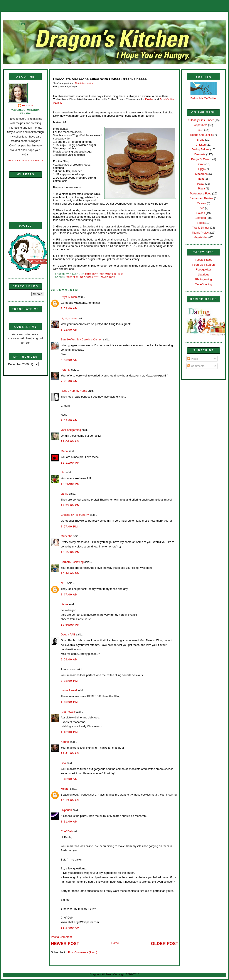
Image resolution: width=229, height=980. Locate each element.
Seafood (201, 218)
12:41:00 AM (70, 753)
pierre (64, 604)
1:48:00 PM (69, 702)
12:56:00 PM (70, 625)
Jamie (64, 494)
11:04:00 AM (70, 441)
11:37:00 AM (70, 928)
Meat (201, 179)
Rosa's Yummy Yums (74, 391)
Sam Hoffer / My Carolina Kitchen (82, 339)
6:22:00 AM (69, 330)
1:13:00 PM (69, 732)
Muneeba (67, 536)
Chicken (201, 145)
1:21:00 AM (69, 822)
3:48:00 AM (69, 779)
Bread (201, 140)
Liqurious (204, 274)
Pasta (201, 184)
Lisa (63, 763)
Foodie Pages (203, 260)
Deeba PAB (68, 634)
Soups (201, 223)
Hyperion (66, 810)
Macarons (108, 277)
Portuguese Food (201, 193)
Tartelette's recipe (84, 83)
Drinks (201, 164)
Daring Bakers (201, 149)
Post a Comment (61, 937)
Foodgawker (204, 269)
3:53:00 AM (69, 308)
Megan (65, 789)
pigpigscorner (69, 318)
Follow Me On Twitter (204, 98)
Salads (201, 213)
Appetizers (201, 125)
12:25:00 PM (70, 484)
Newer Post (65, 944)
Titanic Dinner (201, 228)
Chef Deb (67, 831)
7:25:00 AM (69, 381)
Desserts (72, 277)
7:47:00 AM (69, 594)
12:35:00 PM (70, 505)
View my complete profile (26, 160)
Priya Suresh (69, 297)
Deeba (149, 99)
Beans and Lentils (201, 135)
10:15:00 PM (70, 552)
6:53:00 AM (69, 360)
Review (201, 203)
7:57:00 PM (69, 526)
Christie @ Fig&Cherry (75, 515)
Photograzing (204, 279)
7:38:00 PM (69, 681)
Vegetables (201, 237)
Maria (64, 451)
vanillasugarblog (71, 430)
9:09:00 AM (69, 659)
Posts (193, 359)
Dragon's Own (90, 277)
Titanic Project (201, 233)
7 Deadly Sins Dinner (201, 120)
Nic (63, 472)
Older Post (165, 944)
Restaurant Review (201, 198)
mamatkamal (69, 690)
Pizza (201, 188)
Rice (201, 208)
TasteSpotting (204, 284)
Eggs (201, 169)
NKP (64, 583)
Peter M (66, 370)
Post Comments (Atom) (83, 952)
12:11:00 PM (70, 463)
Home (22, 24)
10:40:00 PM (70, 573)
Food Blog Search (204, 265)
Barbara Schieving (72, 562)
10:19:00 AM (70, 800)
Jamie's (164, 99)
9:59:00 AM (69, 420)
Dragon (28, 105)
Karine (65, 742)
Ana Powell (68, 712)
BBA (201, 130)
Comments (196, 366)
